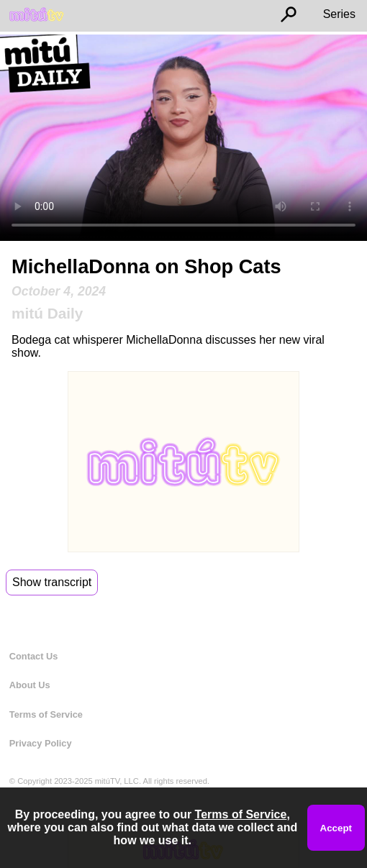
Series (339, 14)
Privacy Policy (41, 743)
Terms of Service (46, 714)
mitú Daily (47, 313)
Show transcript (52, 582)
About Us (30, 685)
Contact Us (34, 656)
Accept (336, 828)
